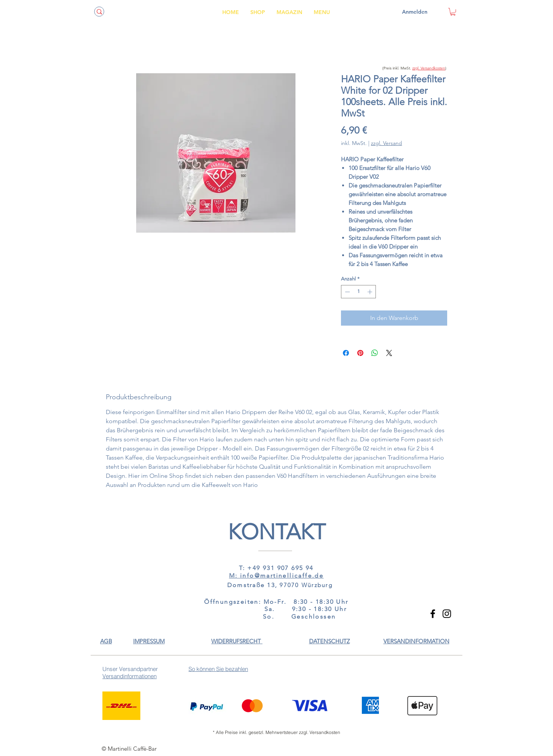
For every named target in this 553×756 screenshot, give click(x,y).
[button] (416, 641)
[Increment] (371, 292)
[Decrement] (347, 292)
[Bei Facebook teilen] (346, 353)
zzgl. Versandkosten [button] (429, 68)
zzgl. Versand (386, 143)
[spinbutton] (359, 292)
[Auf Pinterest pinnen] (360, 353)
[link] (453, 12)
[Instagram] (447, 614)
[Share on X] (389, 353)
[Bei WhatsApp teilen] (375, 353)
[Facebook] (433, 614)
